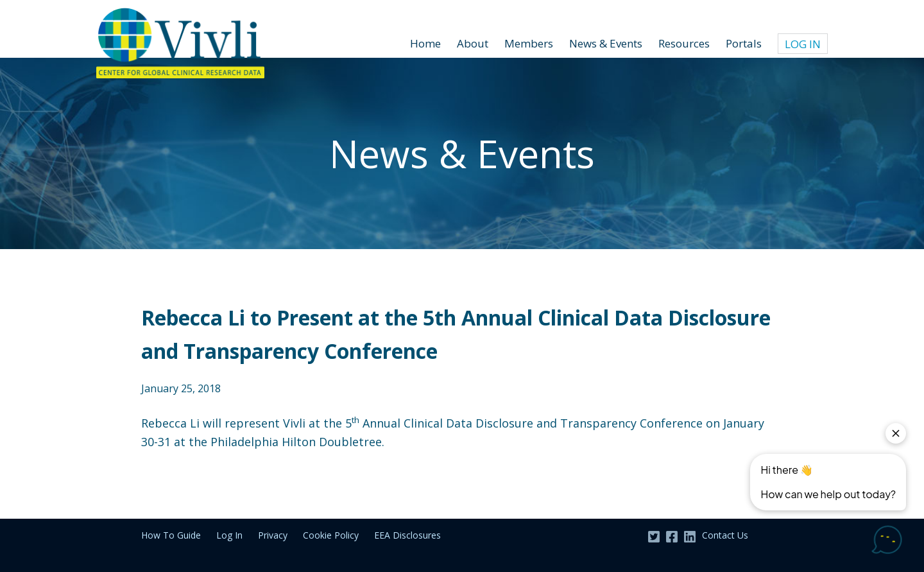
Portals (744, 43)
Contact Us (725, 535)
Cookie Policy (331, 535)
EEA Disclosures (407, 535)
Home (425, 43)
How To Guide (171, 535)
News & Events (606, 43)
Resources (684, 43)
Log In (803, 44)
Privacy (273, 535)
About (473, 43)
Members (529, 43)
